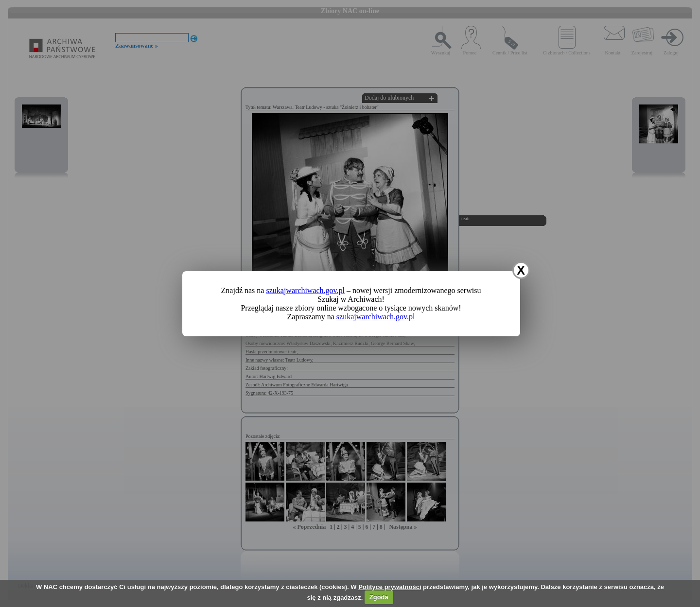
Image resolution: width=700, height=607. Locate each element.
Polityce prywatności (390, 587)
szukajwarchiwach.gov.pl (305, 290)
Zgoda (379, 597)
